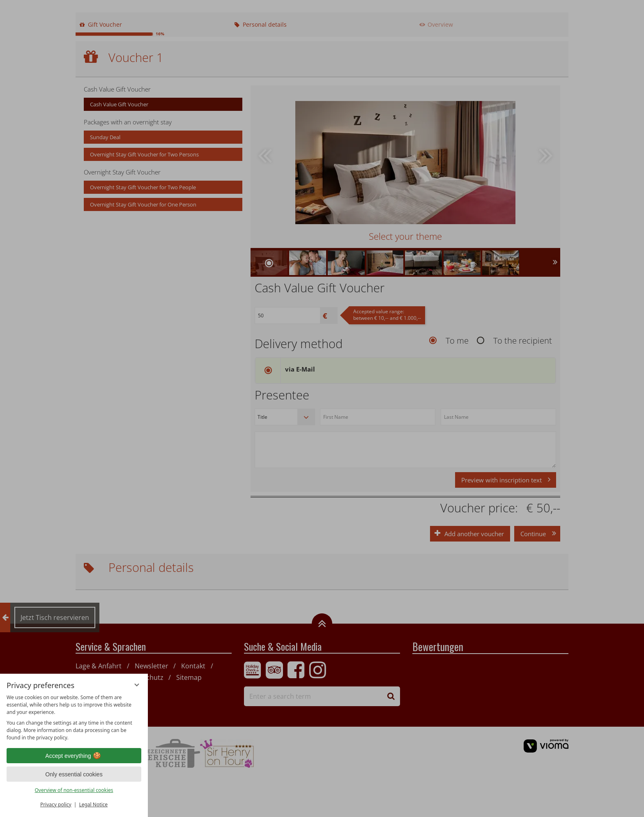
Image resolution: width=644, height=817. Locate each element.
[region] (74, 718)
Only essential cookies (74, 774)
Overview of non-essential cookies (74, 790)
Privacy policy (56, 804)
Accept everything (74, 756)
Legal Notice (93, 804)
